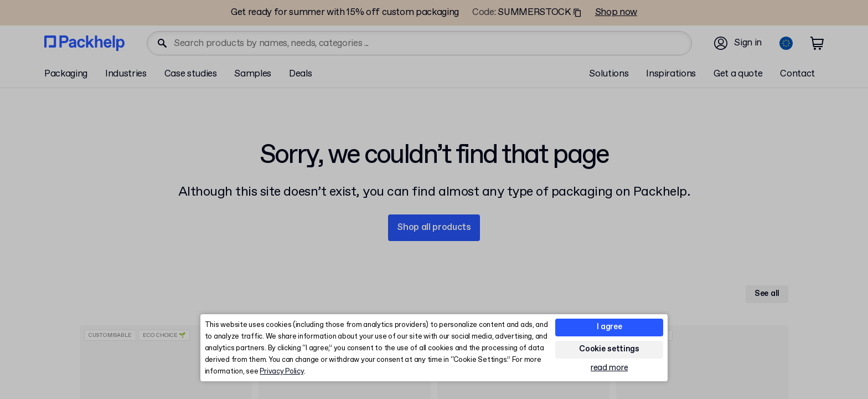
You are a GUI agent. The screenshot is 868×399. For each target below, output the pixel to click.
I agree (609, 327)
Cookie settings (609, 349)
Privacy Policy (281, 372)
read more (609, 368)
